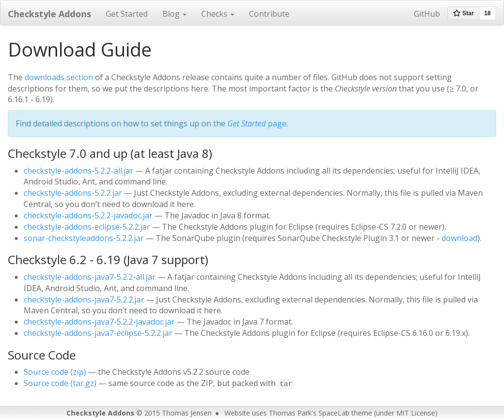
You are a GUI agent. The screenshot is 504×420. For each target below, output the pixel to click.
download (459, 238)
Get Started (127, 14)
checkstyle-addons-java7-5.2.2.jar (84, 300)
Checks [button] (218, 14)
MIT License (416, 413)
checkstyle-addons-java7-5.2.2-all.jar (90, 277)
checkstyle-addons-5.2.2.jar (73, 193)
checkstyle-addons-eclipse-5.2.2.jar (87, 227)
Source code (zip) (55, 372)
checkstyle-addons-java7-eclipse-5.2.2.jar (98, 333)
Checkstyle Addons (49, 14)
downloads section (59, 77)
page (257, 123)
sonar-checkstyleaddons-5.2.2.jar (84, 238)
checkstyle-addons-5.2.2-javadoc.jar (88, 215)
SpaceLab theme (345, 413)
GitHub (427, 14)
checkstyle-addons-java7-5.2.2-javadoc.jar (99, 322)
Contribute (269, 14)
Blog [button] (174, 14)
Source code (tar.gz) (60, 383)
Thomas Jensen (187, 413)
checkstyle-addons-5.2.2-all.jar (79, 171)
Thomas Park (290, 413)
